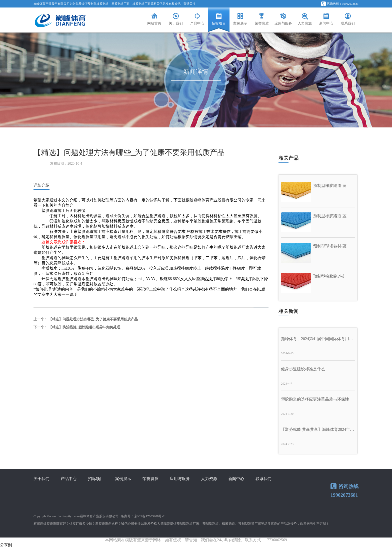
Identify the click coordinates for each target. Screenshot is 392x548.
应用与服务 (180, 479)
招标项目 (96, 479)
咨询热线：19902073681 (340, 4)
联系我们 (263, 479)
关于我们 (41, 479)
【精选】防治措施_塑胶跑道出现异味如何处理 (84, 327)
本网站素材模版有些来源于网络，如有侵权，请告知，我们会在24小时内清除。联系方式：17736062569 (196, 540)
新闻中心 (236, 479)
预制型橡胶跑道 (98, 4)
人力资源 (209, 479)
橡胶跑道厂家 (141, 4)
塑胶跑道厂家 (120, 4)
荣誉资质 (150, 479)
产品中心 (69, 479)
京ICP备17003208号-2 (149, 516)
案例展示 (123, 479)
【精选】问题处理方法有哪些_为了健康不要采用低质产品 (93, 319)
